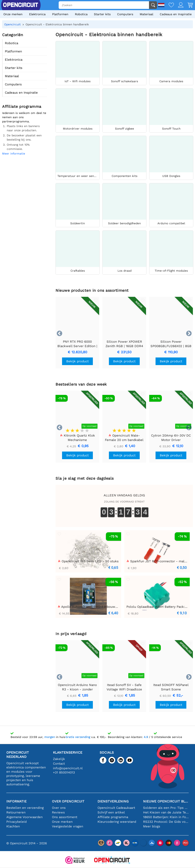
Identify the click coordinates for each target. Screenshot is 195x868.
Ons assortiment (65, 817)
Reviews (58, 812)
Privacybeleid (16, 822)
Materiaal (146, 14)
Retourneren (16, 812)
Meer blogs (152, 826)
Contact (59, 764)
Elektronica (37, 14)
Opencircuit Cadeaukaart (116, 808)
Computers (125, 14)
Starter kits (102, 14)
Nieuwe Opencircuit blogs (166, 801)
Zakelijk (59, 759)
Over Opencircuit (68, 801)
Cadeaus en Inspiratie (176, 14)
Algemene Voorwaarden (24, 817)
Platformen (60, 14)
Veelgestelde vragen (68, 826)
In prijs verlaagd (71, 634)
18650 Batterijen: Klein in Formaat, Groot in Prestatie (166, 817)
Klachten (13, 826)
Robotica (81, 14)
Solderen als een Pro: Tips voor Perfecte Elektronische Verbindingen (166, 808)
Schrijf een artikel (111, 812)
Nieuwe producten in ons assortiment (92, 290)
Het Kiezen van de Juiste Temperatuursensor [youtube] (166, 812)
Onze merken (13, 14)
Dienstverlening (113, 801)
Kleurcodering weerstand (117, 822)
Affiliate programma (113, 817)
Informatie (16, 801)
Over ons (59, 808)
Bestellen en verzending (25, 808)
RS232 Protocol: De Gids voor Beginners (166, 822)
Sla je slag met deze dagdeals (85, 478)
